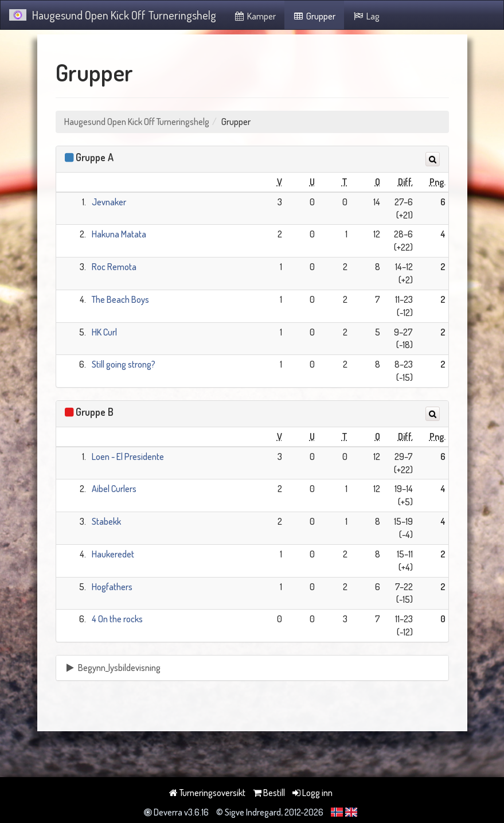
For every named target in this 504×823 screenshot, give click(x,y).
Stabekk (106, 521)
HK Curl (104, 332)
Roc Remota (114, 267)
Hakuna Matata (119, 234)
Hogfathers (112, 587)
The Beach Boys (120, 299)
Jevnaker (109, 202)
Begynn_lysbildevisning (113, 668)
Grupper (314, 16)
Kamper (255, 16)
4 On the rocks (117, 619)
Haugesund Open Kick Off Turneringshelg (113, 15)
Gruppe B (95, 412)
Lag (366, 16)
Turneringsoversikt (207, 793)
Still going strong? (124, 364)
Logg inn (312, 793)
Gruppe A (95, 157)
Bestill (269, 793)
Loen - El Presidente (128, 457)
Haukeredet (113, 554)
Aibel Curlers (114, 489)
